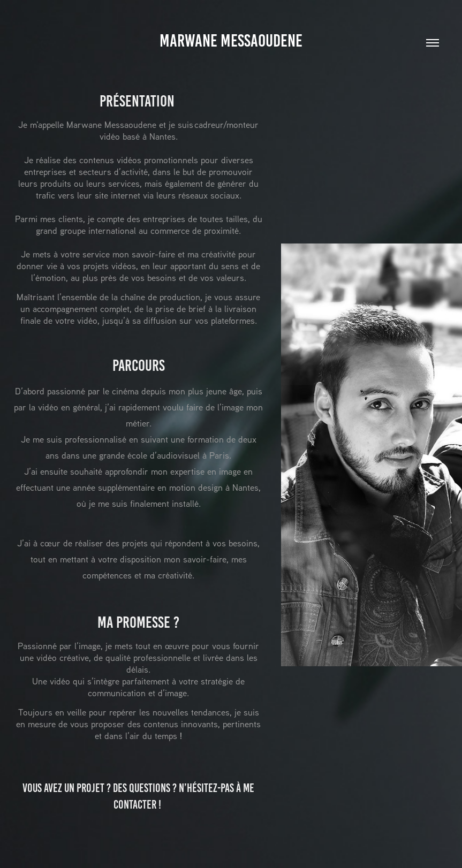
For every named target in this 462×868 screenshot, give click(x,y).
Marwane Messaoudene (231, 41)
